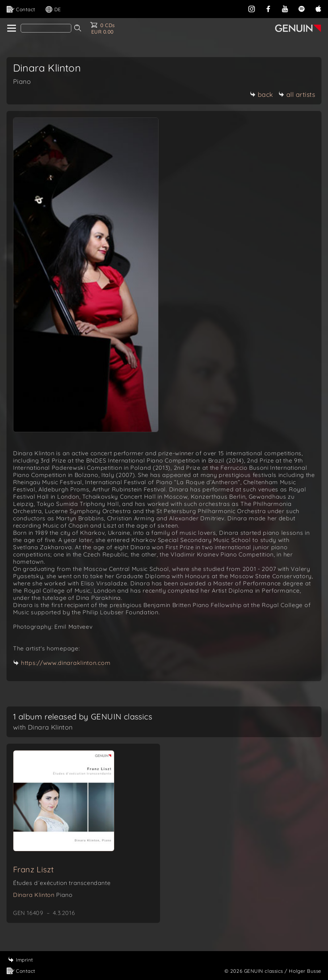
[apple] (318, 8)
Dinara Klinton (43, 895)
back (262, 94)
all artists (297, 94)
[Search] (46, 28)
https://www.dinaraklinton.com (66, 663)
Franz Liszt (33, 869)
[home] (11, 29)
